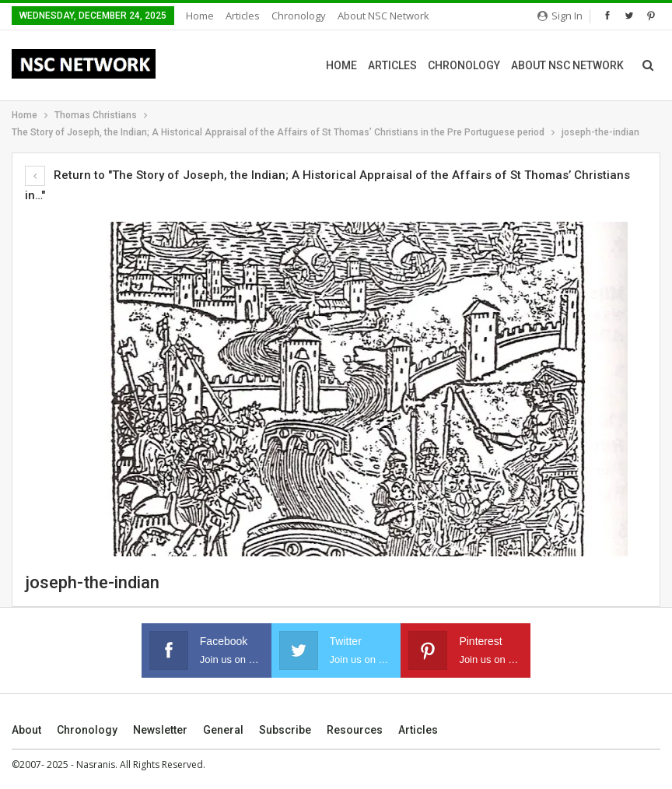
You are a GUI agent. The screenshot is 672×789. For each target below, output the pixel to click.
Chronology (299, 16)
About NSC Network (383, 16)
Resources (355, 730)
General (223, 730)
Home (200, 16)
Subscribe (285, 730)
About (26, 730)
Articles (243, 16)
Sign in (560, 16)
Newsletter (160, 730)
